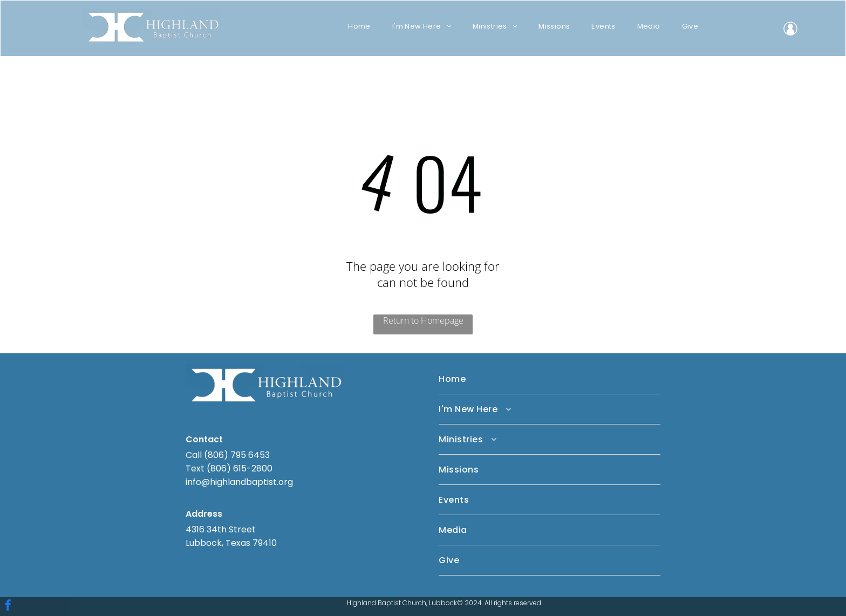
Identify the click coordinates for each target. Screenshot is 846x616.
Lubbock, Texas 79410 (231, 543)
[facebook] (8, 607)
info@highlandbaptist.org (239, 482)
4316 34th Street (221, 529)
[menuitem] (359, 26)
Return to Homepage (423, 320)
